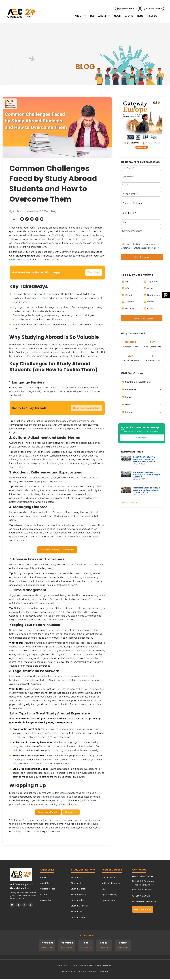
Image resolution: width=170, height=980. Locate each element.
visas (19, 697)
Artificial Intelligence (111, 883)
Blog (140, 16)
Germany (128, 308)
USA (126, 288)
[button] (22, 219)
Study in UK (76, 883)
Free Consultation (143, 909)
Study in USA (77, 877)
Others (149, 308)
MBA (104, 889)
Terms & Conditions (87, 971)
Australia (128, 302)
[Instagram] (24, 905)
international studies (20, 259)
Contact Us (71, 812)
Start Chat (94, 272)
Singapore (151, 281)
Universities (46, 900)
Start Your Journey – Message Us (57, 550)
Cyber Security (108, 900)
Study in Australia (79, 895)
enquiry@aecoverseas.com (144, 901)
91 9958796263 (152, 8)
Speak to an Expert (48, 812)
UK (125, 281)
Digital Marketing (109, 895)
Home (43, 877)
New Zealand (152, 295)
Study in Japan (78, 917)
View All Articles (129, 503)
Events (129, 16)
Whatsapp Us (127, 8)
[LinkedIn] (31, 905)
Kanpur (128, 397)
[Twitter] (12, 905)
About (81, 16)
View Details (47, 948)
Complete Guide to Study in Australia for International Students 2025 (147, 490)
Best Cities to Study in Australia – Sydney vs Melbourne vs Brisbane (144, 459)
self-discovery (58, 797)
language (36, 298)
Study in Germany (79, 906)
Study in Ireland (78, 900)
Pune (126, 405)
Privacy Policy (69, 971)
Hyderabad (130, 390)
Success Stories (48, 889)
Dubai (149, 288)
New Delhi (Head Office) (137, 382)
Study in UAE (77, 912)
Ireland (149, 302)
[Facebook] (18, 905)
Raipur (127, 412)
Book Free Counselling (86, 408)
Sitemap (104, 971)
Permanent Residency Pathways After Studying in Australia (147, 475)
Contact (44, 895)
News (117, 16)
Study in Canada (79, 889)
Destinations (100, 16)
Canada (128, 295)
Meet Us (152, 16)
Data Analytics (108, 877)
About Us (44, 883)
